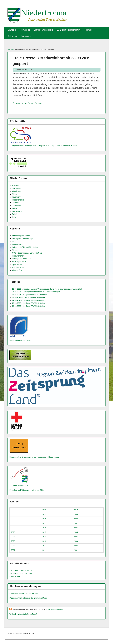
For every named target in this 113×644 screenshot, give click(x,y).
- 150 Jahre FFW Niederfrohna (29, 300)
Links (14, 217)
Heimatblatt (25, 30)
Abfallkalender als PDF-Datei (21, 574)
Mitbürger (16, 194)
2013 (44, 541)
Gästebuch (16, 206)
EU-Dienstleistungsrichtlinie (69, 30)
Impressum (26, 36)
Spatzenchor (17, 264)
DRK (14, 242)
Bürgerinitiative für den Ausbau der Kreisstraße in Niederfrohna (34, 457)
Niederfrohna (29, 633)
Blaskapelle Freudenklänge (23, 239)
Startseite (12, 30)
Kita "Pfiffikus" (18, 211)
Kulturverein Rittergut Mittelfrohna (25, 247)
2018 (44, 519)
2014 (44, 537)
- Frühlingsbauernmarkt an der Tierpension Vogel (36, 292)
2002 (76, 546)
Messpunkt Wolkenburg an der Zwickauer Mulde (28, 598)
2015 (44, 532)
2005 (76, 532)
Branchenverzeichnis (43, 30)
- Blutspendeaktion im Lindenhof (29, 295)
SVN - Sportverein (19, 262)
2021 (13, 550)
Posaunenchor (18, 256)
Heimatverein (17, 244)
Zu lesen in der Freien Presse (27, 103)
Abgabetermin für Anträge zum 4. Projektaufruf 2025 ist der (45, 146)
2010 (76, 510)
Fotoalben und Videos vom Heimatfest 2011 (27, 490)
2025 (13, 532)
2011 (44, 550)
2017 (44, 523)
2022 (13, 546)
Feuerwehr (16, 197)
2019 (44, 514)
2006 (76, 528)
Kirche (15, 208)
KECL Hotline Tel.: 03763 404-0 (22, 571)
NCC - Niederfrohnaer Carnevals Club (27, 253)
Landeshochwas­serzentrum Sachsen (24, 593)
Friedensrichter (18, 200)
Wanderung (17, 191)
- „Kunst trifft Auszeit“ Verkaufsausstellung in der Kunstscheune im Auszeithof (47, 289)
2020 (44, 510)
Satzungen (12, 36)
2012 (44, 546)
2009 (76, 514)
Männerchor (17, 250)
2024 (13, 537)
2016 (44, 528)
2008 (76, 519)
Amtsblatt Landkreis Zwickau (21, 340)
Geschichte (16, 203)
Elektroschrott (15, 576)
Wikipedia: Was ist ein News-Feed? (23, 614)
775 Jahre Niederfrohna (19, 485)
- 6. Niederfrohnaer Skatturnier (29, 298)
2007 (76, 523)
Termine (89, 30)
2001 (76, 550)
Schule (15, 214)
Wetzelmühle (17, 270)
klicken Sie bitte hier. (56, 610)
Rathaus (15, 186)
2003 (76, 541)
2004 (76, 537)
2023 (13, 541)
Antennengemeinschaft (21, 236)
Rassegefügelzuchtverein (22, 259)
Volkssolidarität (18, 267)
